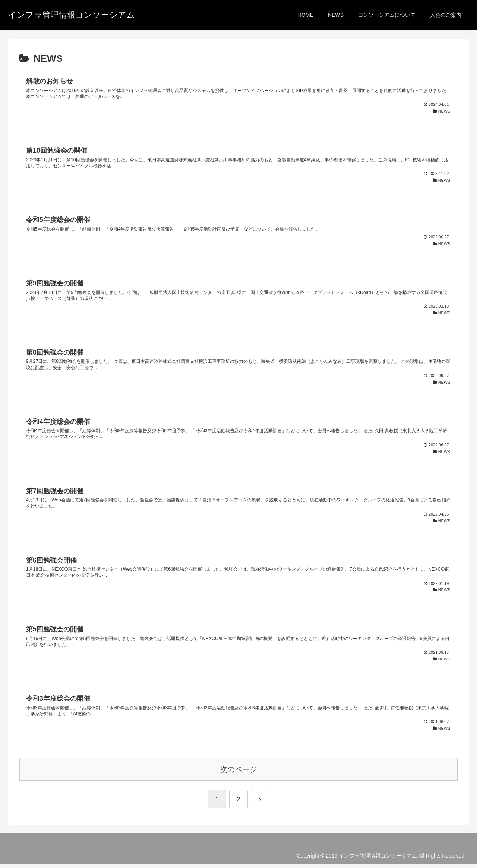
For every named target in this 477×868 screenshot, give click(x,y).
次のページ (238, 774)
